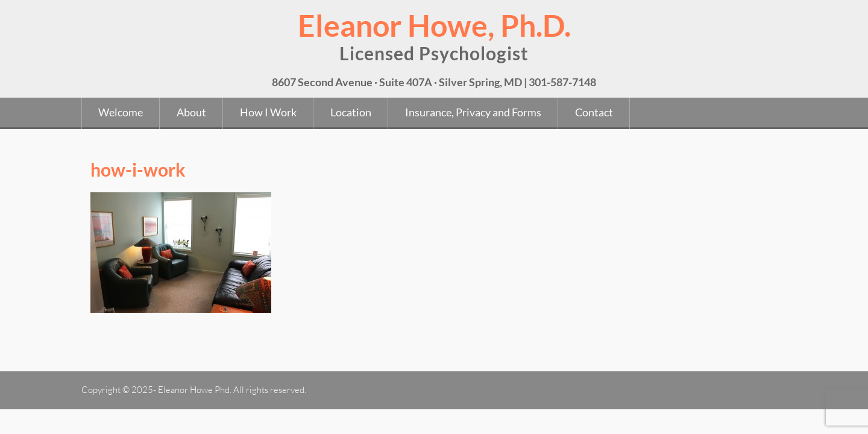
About (191, 112)
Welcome (121, 112)
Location (351, 112)
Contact (594, 112)
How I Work (268, 112)
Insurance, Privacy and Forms (473, 112)
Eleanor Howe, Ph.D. (434, 25)
